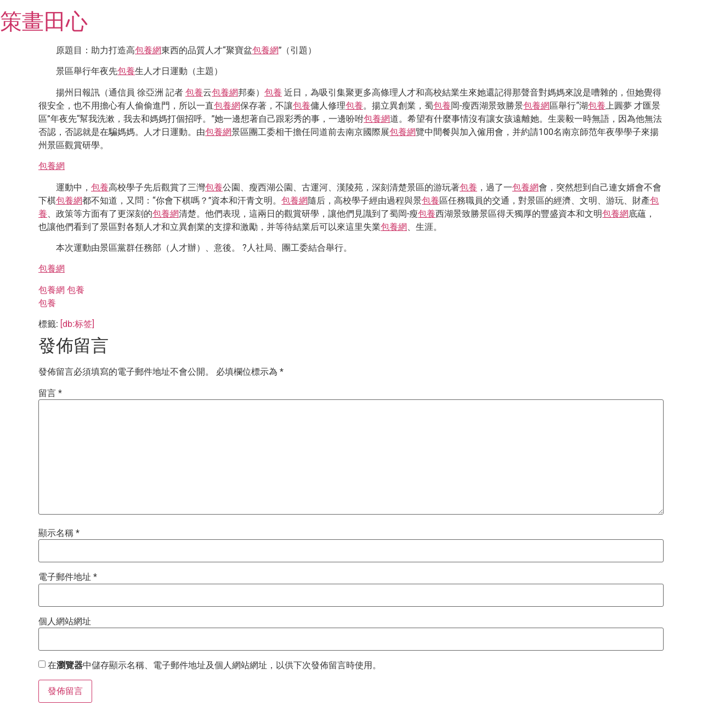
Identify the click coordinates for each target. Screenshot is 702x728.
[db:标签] (77, 324)
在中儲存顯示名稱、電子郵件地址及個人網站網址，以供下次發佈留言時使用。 (214, 665)
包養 (126, 71)
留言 (50, 393)
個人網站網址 (65, 622)
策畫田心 (44, 22)
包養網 (148, 50)
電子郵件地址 (68, 577)
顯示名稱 (59, 533)
